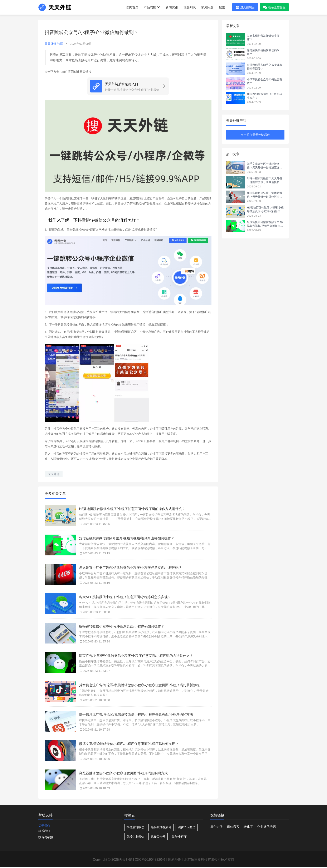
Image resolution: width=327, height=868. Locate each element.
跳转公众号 (158, 837)
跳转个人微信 (187, 827)
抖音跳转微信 (135, 827)
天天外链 (54, 474)
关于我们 (44, 826)
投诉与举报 (46, 837)
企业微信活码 (267, 827)
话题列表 (190, 7)
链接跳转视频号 (161, 827)
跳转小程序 (179, 837)
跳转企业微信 (135, 837)
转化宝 (248, 827)
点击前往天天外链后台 (255, 135)
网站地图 (175, 860)
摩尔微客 (233, 827)
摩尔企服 (216, 827)
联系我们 (44, 831)
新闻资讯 (172, 7)
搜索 (222, 7)
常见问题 (207, 7)
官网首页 (132, 7)
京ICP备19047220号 (150, 860)
